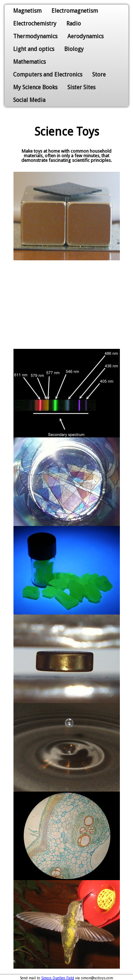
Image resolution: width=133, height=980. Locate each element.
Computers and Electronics (48, 75)
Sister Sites (81, 87)
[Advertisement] (67, 305)
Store (99, 75)
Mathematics (29, 62)
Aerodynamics (85, 36)
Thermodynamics (35, 36)
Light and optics (34, 49)
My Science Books (35, 87)
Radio (74, 24)
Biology (74, 49)
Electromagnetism (75, 11)
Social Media (29, 100)
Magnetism (27, 11)
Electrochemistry (35, 24)
